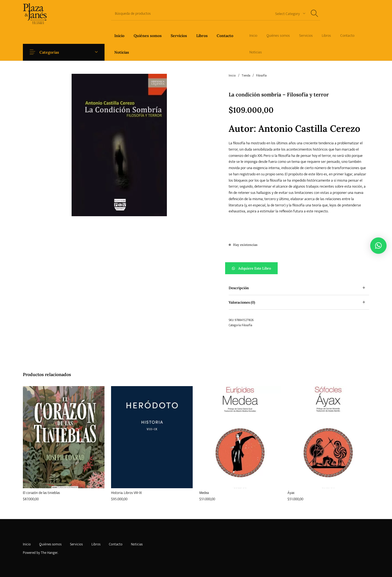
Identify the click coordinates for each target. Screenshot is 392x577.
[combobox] (288, 13)
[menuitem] (119, 36)
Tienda (246, 76)
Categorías (52, 52)
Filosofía (261, 76)
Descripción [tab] (239, 288)
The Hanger (49, 553)
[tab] (299, 288)
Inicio (232, 76)
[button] (299, 268)
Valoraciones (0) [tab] (242, 302)
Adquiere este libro (255, 268)
